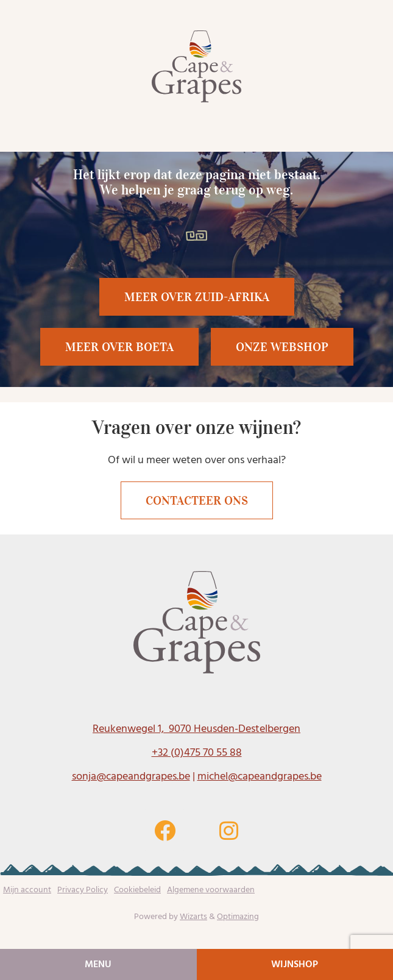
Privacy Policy (83, 889)
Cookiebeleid (137, 889)
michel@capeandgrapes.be (260, 776)
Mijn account (27, 889)
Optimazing (238, 916)
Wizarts (193, 916)
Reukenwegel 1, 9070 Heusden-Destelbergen (196, 729)
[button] (119, 347)
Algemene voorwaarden (211, 889)
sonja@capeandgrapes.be (131, 776)
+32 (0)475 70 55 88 (197, 752)
